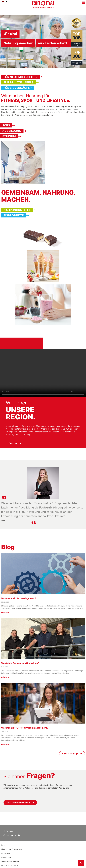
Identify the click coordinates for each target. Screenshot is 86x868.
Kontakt (4, 845)
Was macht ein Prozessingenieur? (19, 598)
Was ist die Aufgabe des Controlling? (20, 663)
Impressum (5, 853)
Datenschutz (6, 857)
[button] (4, 2)
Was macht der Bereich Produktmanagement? (25, 728)
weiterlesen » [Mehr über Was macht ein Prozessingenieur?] (6, 612)
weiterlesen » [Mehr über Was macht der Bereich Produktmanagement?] (6, 744)
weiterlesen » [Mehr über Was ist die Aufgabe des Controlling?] (6, 677)
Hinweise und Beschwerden (12, 849)
